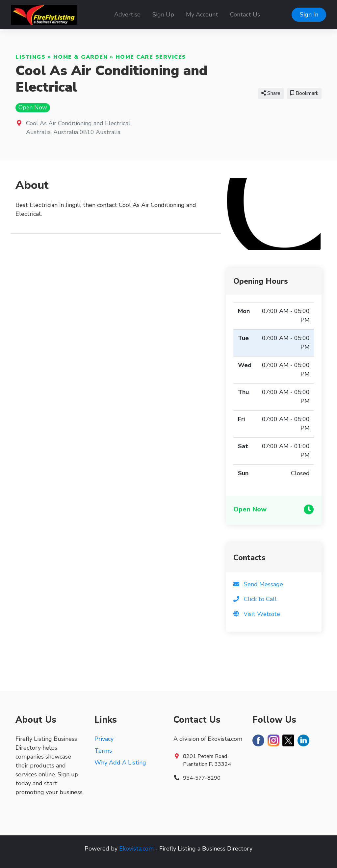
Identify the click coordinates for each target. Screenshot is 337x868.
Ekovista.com (136, 849)
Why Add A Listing (120, 763)
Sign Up (163, 14)
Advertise (127, 14)
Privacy (104, 739)
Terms (103, 751)
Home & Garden (81, 57)
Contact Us (245, 14)
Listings (30, 57)
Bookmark (304, 93)
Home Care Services (151, 57)
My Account (202, 14)
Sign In (309, 14)
